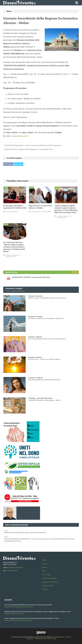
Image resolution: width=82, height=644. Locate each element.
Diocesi (45, 567)
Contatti (45, 589)
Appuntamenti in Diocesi (50, 582)
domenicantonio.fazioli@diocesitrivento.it (18, 607)
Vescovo (45, 564)
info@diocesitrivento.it (16, 567)
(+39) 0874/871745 (12, 571)
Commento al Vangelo (49, 578)
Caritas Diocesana (48, 586)
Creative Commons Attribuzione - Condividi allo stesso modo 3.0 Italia (49, 638)
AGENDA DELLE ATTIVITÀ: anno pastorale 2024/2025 (31, 277)
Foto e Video (46, 575)
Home (44, 560)
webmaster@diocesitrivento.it (14, 613)
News (44, 571)
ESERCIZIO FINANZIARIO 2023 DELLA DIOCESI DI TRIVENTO (41, 531)
